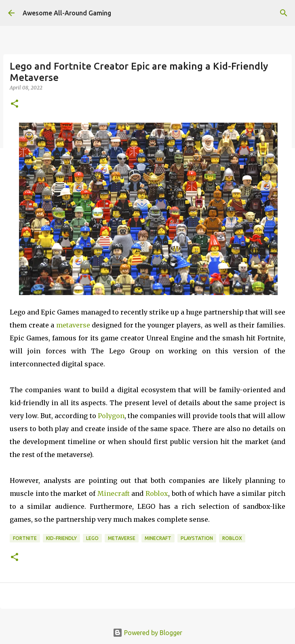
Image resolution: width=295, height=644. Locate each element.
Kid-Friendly (61, 538)
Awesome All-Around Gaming (67, 13)
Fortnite (25, 538)
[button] (15, 104)
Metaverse (122, 538)
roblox (232, 538)
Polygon (111, 416)
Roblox (157, 493)
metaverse (73, 325)
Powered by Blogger (147, 633)
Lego (92, 538)
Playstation (197, 538)
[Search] (284, 13)
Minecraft (114, 493)
